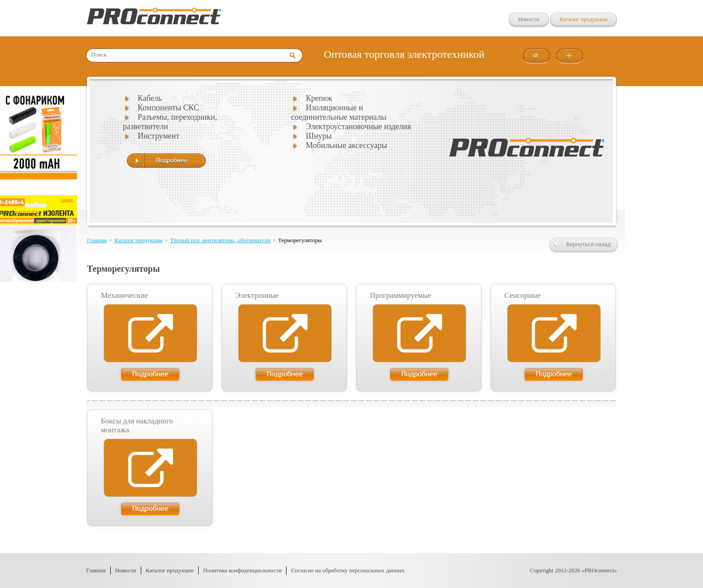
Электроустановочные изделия (358, 126)
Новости (529, 19)
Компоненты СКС (168, 108)
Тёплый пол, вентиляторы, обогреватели (220, 240)
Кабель (150, 98)
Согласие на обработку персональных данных (348, 570)
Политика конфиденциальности (242, 570)
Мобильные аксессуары (346, 145)
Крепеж (319, 98)
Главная (97, 240)
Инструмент (158, 136)
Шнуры (319, 136)
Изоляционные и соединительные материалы (339, 112)
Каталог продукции (584, 19)
